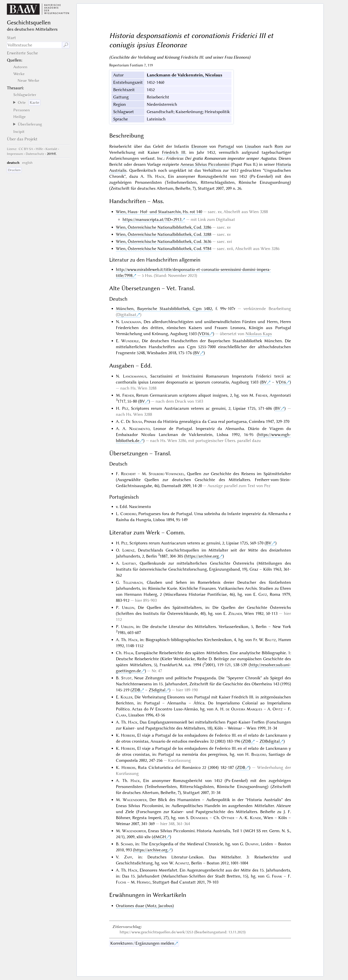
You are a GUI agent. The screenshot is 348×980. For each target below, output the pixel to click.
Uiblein (128, 607)
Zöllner (235, 613)
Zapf (128, 857)
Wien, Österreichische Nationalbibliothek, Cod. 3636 (164, 241)
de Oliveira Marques (244, 709)
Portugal (226, 146)
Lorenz (128, 550)
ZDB (136, 690)
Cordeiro (128, 514)
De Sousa (134, 421)
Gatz (263, 594)
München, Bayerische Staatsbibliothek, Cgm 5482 (164, 309)
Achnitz (182, 863)
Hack (160, 176)
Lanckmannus (135, 376)
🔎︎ (66, 45)
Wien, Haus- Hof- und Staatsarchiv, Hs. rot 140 (159, 212)
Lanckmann (131, 322)
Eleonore (199, 146)
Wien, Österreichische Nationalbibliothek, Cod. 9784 (164, 249)
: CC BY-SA (20, 149)
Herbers (128, 735)
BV (197, 353)
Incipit (19, 132)
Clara (121, 715)
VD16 (204, 334)
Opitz (278, 709)
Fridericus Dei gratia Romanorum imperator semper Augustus (221, 158)
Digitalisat (127, 315)
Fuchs (121, 882)
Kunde (256, 818)
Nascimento (139, 429)
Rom (279, 146)
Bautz (270, 640)
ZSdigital (157, 690)
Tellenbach (133, 582)
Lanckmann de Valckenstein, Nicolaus (184, 75)
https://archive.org (202, 556)
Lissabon (253, 146)
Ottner (228, 818)
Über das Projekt (22, 139)
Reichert (128, 474)
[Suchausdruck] (34, 45)
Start (11, 38)
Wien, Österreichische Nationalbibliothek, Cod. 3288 (164, 234)
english (27, 163)
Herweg (144, 882)
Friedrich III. (174, 152)
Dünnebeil (199, 818)
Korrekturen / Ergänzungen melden (142, 943)
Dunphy (252, 844)
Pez (125, 408)
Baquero (259, 754)
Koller (126, 697)
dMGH (160, 837)
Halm (128, 653)
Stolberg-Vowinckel (166, 474)
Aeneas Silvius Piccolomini (205, 164)
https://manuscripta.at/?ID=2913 (152, 219)
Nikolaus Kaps (259, 334)
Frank (277, 876)
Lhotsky (129, 563)
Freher (128, 395)
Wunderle (130, 341)
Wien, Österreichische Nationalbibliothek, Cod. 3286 (164, 227)
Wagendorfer (135, 800)
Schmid (127, 844)
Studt (126, 678)
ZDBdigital (270, 741)
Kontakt (51, 149)
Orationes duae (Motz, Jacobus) (145, 906)
